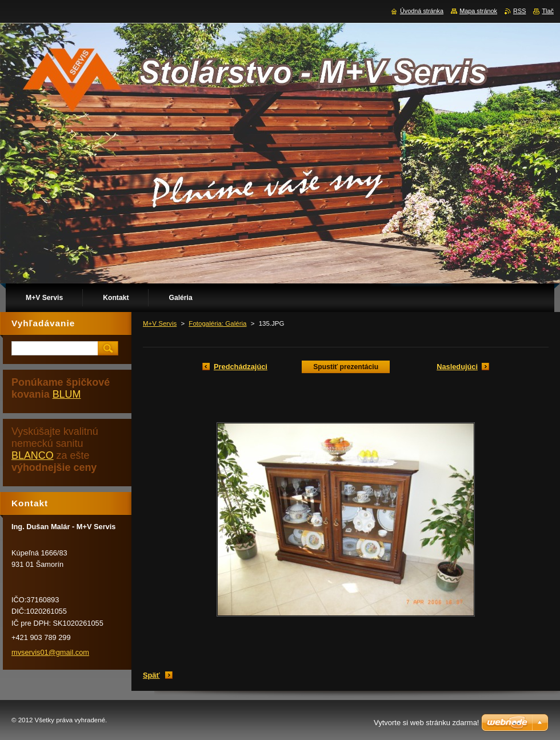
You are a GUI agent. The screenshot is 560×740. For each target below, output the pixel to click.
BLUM (67, 394)
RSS (519, 11)
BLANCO (33, 455)
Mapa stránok (478, 11)
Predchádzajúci (241, 367)
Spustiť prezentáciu (346, 367)
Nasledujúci (457, 367)
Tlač (548, 11)
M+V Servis (160, 323)
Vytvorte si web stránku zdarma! (426, 723)
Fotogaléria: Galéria (217, 323)
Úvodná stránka (422, 11)
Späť (151, 675)
